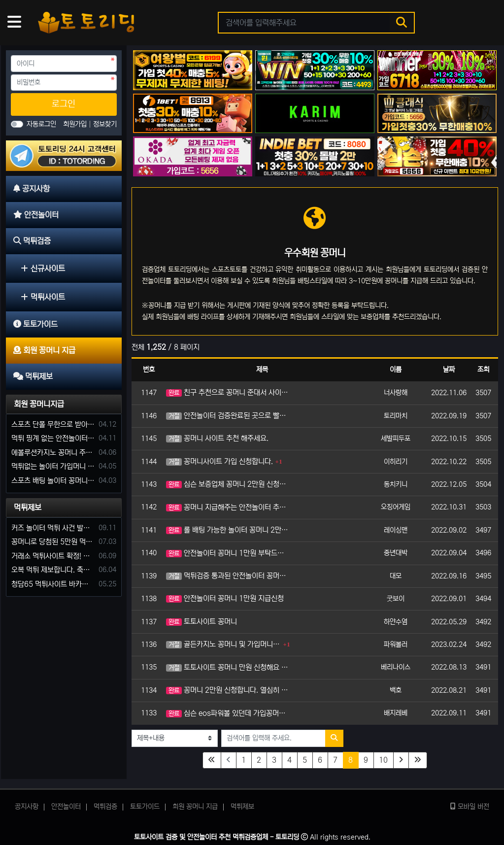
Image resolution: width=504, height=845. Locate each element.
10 (383, 760)
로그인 (64, 104)
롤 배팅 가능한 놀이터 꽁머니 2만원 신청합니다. (228, 530)
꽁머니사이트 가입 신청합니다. (219, 461)
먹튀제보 (28, 507)
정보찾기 (105, 124)
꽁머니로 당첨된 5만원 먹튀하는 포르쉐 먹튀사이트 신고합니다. (53, 542)
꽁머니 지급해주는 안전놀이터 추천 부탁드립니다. (228, 507)
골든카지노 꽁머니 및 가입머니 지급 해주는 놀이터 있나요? (223, 644)
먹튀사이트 (43, 297)
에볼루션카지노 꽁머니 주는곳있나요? (53, 453)
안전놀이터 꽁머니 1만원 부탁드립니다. (228, 553)
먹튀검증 (105, 807)
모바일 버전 (470, 807)
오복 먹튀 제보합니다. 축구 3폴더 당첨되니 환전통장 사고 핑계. (53, 570)
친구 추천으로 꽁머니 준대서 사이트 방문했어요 (228, 392)
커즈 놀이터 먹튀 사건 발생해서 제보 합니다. (53, 528)
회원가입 (76, 124)
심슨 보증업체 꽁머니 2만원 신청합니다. (228, 484)
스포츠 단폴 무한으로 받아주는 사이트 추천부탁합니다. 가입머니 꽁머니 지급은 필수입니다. (53, 424)
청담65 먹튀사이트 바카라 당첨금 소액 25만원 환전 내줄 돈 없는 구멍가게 (53, 584)
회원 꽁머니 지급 (195, 807)
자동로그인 (41, 124)
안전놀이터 (66, 807)
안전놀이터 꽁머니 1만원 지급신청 (225, 598)
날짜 (449, 370)
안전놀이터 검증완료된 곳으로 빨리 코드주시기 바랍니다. (228, 416)
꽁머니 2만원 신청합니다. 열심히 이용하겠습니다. (228, 690)
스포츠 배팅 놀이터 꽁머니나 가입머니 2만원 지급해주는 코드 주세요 (53, 481)
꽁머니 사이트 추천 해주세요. (217, 438)
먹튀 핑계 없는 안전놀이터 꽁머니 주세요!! (53, 438)
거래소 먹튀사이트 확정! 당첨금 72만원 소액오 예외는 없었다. (53, 556)
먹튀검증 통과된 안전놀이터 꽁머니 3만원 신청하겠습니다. (228, 576)
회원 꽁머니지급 (39, 404)
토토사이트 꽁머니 (202, 622)
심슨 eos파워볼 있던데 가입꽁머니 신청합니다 (228, 713)
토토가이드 (145, 807)
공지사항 (27, 807)
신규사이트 (43, 269)
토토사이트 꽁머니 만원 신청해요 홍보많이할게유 (228, 667)
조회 (483, 370)
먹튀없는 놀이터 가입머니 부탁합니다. (53, 466)
